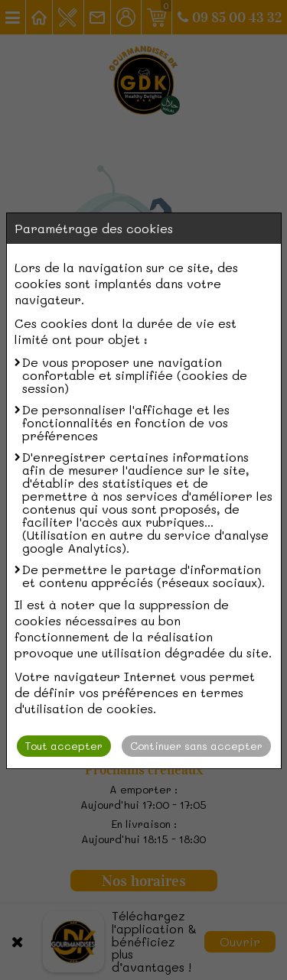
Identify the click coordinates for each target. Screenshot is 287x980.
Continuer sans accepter (196, 746)
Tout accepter (64, 746)
